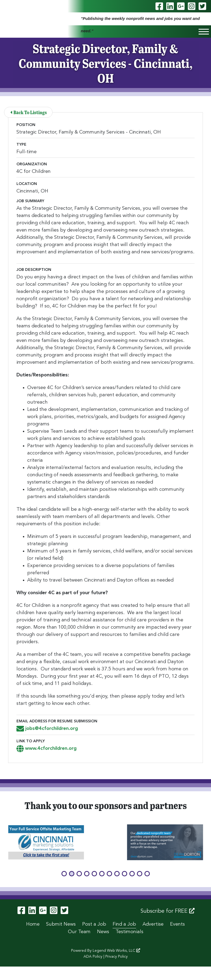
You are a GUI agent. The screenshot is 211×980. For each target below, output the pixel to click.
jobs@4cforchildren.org (47, 729)
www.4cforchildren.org (46, 748)
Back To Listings (29, 112)
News (103, 932)
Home (33, 924)
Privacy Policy (117, 957)
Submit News (61, 924)
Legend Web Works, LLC (116, 951)
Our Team (79, 932)
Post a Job (94, 924)
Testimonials (129, 932)
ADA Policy (93, 957)
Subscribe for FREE (167, 911)
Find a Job (124, 924)
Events (177, 924)
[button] (64, 874)
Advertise (153, 924)
